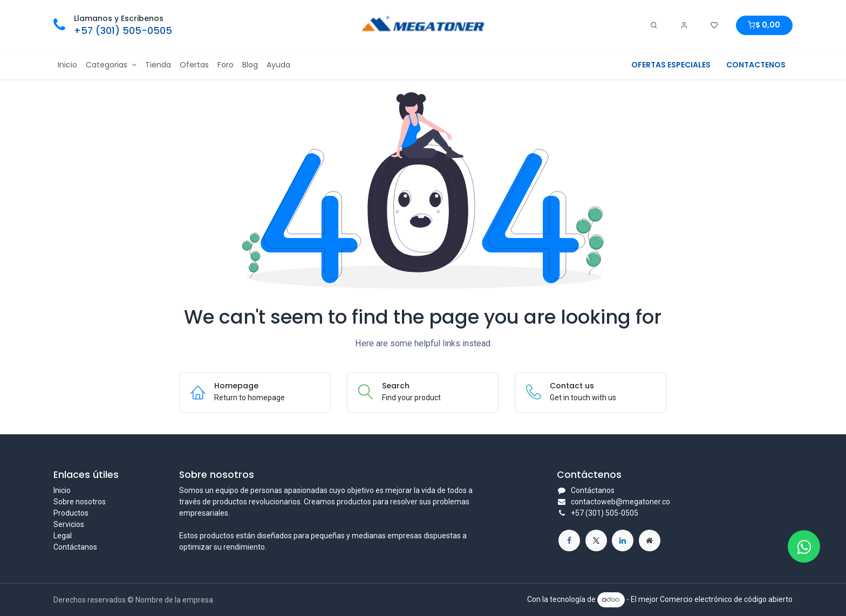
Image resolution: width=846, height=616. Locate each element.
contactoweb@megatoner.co (620, 502)
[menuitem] (67, 65)
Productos (71, 513)
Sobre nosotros (80, 502)
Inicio (62, 490)
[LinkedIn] (623, 540)
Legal (63, 536)
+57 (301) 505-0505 (123, 31)
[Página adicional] (650, 540)
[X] (596, 540)
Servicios (69, 524)
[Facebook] (569, 540)
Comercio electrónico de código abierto (726, 599)
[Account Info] (684, 25)
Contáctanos (75, 547)
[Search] (654, 25)
